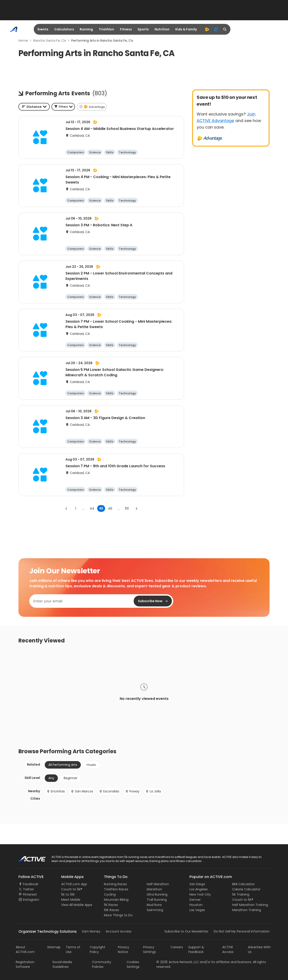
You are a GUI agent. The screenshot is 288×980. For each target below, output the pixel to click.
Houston (196, 905)
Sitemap (54, 947)
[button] (63, 107)
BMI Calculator (243, 884)
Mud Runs (154, 905)
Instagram (31, 900)
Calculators (64, 29)
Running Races (115, 884)
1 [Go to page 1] (76, 508)
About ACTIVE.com (25, 949)
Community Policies (102, 964)
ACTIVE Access (228, 949)
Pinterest (30, 894)
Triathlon (106, 29)
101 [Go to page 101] (127, 508)
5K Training (241, 894)
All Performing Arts (63, 765)
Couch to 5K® (72, 889)
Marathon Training (247, 910)
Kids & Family (186, 29)
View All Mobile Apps (77, 905)
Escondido (109, 791)
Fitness (126, 29)
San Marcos (82, 791)
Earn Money (91, 931)
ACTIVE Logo (28, 857)
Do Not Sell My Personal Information (242, 931)
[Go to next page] (136, 508)
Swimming (155, 910)
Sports (143, 29)
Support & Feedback (196, 949)
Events (43, 29)
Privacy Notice (124, 949)
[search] (225, 29)
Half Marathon (158, 884)
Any (51, 778)
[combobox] (34, 107)
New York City (200, 894)
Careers (177, 947)
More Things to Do (118, 915)
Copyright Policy (98, 949)
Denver (195, 900)
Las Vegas (197, 910)
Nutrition (162, 29)
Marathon (154, 889)
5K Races (111, 905)
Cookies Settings (133, 964)
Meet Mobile (71, 900)
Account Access (119, 931)
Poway (132, 791)
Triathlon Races (116, 889)
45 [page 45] (101, 508)
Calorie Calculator (246, 889)
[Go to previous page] (66, 508)
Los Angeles (199, 889)
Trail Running (157, 900)
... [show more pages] (83, 508)
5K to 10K (68, 894)
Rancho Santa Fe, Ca (50, 41)
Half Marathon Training (250, 905)
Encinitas (56, 791)
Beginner (71, 778)
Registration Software (25, 964)
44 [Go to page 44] (92, 508)
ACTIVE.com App (74, 884)
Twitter (28, 889)
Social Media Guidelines (62, 964)
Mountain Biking (116, 900)
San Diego (197, 884)
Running (86, 29)
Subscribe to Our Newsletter (186, 931)
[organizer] (216, 29)
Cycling (110, 894)
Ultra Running (157, 894)
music (91, 765)
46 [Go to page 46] (110, 508)
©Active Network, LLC (178, 962)
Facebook (31, 884)
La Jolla (153, 791)
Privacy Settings (150, 949)
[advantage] (207, 29)
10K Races (111, 910)
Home (23, 41)
